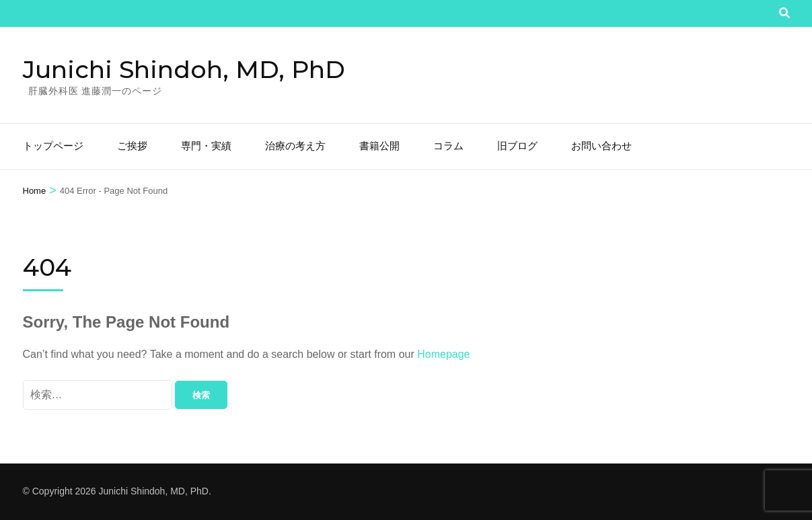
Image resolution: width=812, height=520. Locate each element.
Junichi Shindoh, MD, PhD (184, 69)
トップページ (53, 146)
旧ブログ (517, 146)
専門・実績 (206, 146)
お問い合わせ (601, 146)
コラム (448, 146)
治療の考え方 (295, 146)
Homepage (443, 354)
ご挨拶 (132, 146)
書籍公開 (379, 146)
